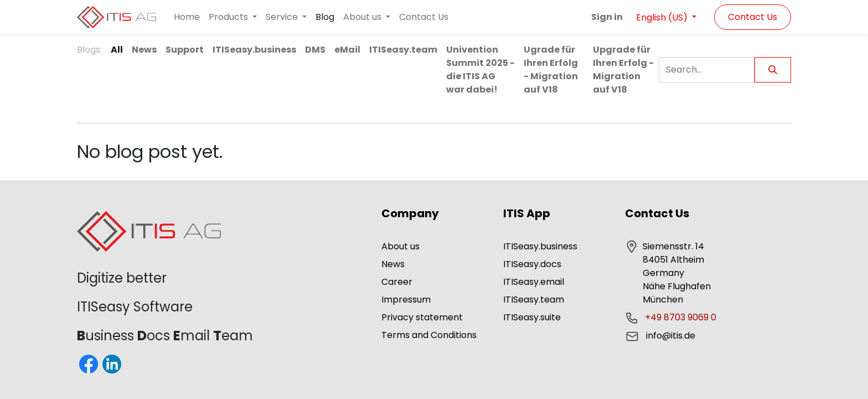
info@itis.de (671, 336)
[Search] (773, 70)
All (117, 50)
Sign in (607, 17)
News (393, 264)
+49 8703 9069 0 (682, 317)
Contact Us (753, 17)
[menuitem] (187, 17)
